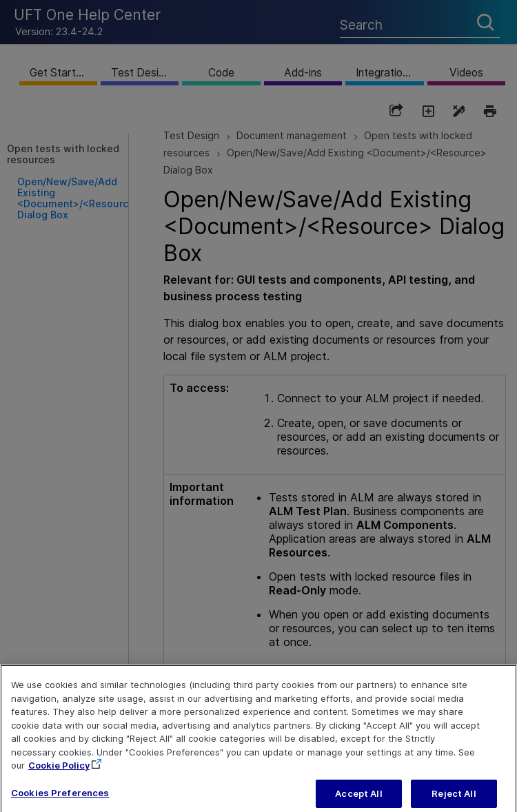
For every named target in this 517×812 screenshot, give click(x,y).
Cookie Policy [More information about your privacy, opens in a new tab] (59, 773)
